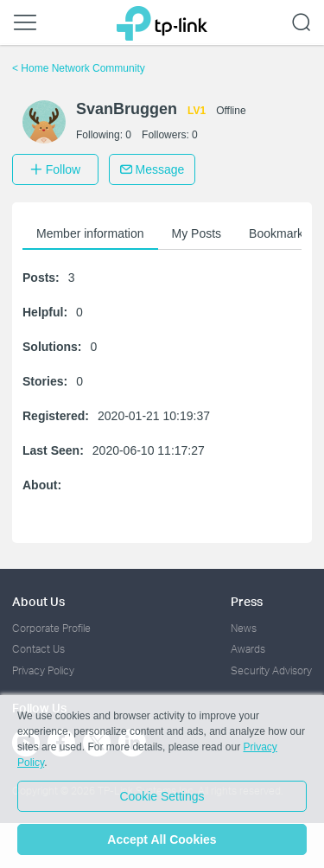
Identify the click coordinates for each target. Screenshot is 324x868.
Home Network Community (79, 68)
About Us (38, 601)
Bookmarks (279, 233)
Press (247, 601)
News (244, 628)
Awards (248, 649)
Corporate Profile (51, 628)
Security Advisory (271, 670)
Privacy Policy (43, 670)
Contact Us (38, 649)
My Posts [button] (197, 233)
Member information (90, 233)
